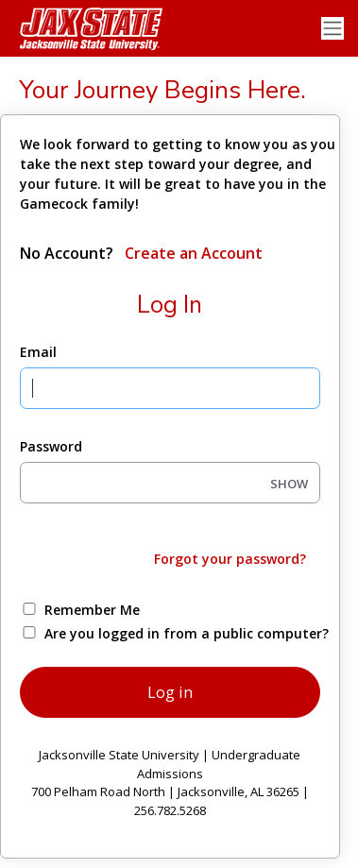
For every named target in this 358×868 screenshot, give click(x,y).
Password (51, 446)
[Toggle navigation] (332, 29)
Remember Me (92, 610)
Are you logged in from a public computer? (187, 633)
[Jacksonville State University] (85, 28)
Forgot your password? (230, 559)
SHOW (289, 484)
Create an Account (192, 253)
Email (38, 352)
